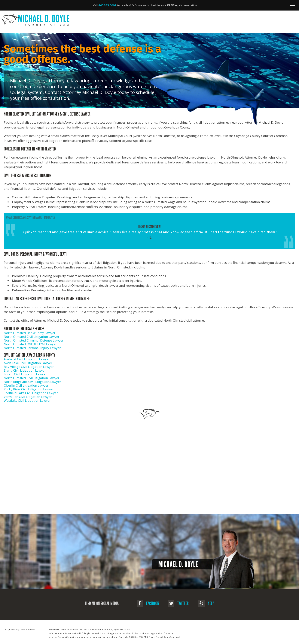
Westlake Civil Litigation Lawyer (27, 400)
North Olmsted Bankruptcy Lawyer (30, 333)
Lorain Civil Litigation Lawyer (25, 374)
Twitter (178, 603)
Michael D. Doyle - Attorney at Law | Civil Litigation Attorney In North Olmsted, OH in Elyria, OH (148, 20)
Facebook (148, 603)
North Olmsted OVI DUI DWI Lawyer (30, 344)
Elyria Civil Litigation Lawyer (25, 370)
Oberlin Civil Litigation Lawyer (26, 385)
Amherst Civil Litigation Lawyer (27, 359)
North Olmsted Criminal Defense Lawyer (34, 340)
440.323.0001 (107, 5)
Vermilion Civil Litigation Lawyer (28, 397)
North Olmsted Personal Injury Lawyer (32, 348)
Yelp (206, 603)
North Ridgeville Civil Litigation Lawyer (32, 382)
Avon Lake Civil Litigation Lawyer (28, 363)
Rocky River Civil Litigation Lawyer (29, 389)
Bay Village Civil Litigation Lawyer (29, 367)
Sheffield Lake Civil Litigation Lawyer (31, 393)
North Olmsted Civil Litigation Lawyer (32, 337)
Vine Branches (28, 629)
